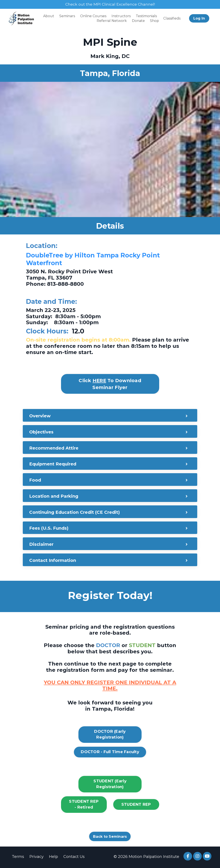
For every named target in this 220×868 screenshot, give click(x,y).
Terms (18, 858)
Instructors (121, 16)
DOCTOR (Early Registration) (110, 735)
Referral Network (112, 21)
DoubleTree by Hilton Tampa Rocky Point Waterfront (95, 259)
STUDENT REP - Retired (84, 805)
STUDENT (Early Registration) (110, 785)
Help (53, 858)
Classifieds (172, 18)
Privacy (37, 858)
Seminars (67, 16)
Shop (154, 21)
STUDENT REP (136, 806)
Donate (138, 21)
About (49, 16)
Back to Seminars (110, 838)
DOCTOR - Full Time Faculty (110, 753)
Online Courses (93, 16)
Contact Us (74, 858)
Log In (199, 18)
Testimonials (146, 16)
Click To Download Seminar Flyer (110, 384)
